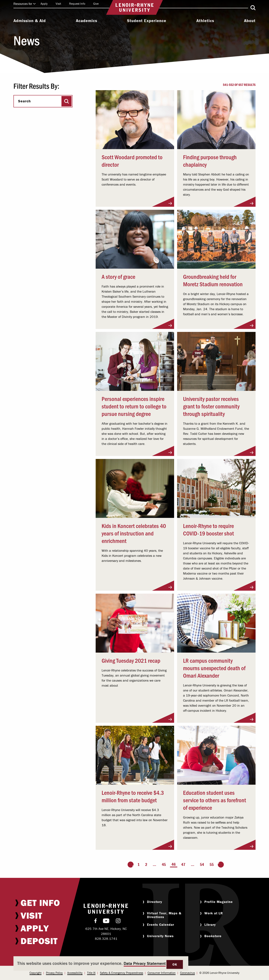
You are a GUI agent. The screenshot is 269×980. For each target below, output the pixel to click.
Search (24, 101)
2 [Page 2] (146, 864)
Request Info (77, 4)
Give (96, 4)
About (250, 21)
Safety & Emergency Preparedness (122, 973)
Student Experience (147, 21)
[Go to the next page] (221, 865)
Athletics (205, 21)
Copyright (35, 973)
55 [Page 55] (212, 864)
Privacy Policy (54, 973)
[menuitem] (30, 21)
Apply (44, 4)
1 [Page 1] (139, 864)
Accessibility (75, 973)
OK (175, 964)
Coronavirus (187, 973)
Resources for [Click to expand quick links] (25, 4)
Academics (86, 21)
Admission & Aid (30, 21)
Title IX (91, 973)
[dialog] (101, 963)
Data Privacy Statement (145, 963)
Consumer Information (162, 973)
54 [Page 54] (202, 864)
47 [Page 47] (183, 864)
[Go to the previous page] (131, 865)
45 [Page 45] (164, 864)
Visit (58, 4)
